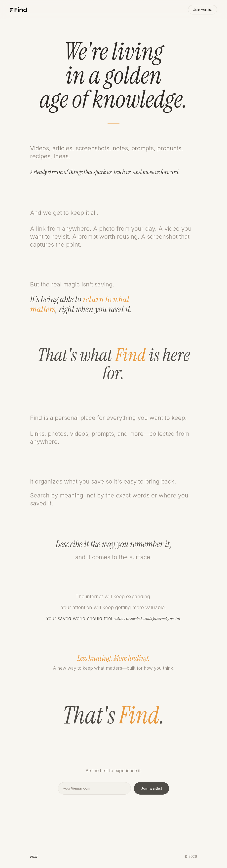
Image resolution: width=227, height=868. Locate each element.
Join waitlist (203, 10)
